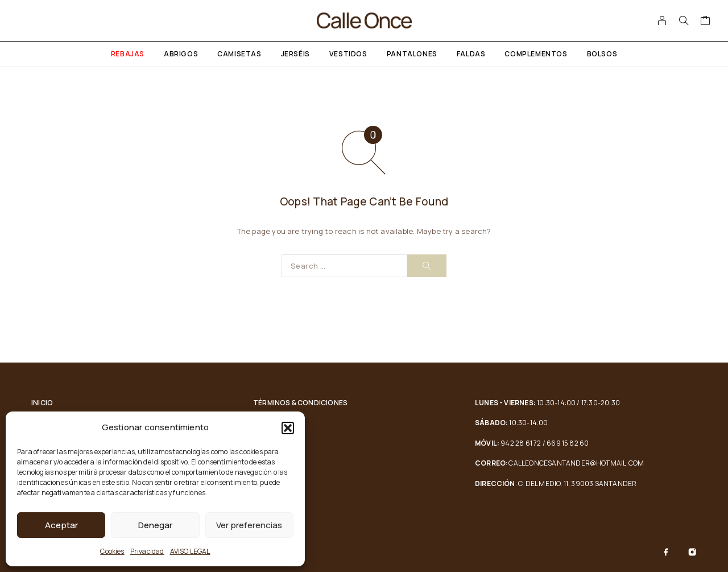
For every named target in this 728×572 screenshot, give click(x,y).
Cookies (112, 551)
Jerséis (295, 54)
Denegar (155, 525)
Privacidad (147, 551)
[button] (288, 428)
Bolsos (602, 54)
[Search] (684, 20)
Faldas (471, 54)
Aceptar (61, 525)
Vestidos (348, 54)
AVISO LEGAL (190, 551)
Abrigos (181, 54)
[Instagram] (692, 552)
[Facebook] (666, 552)
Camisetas (239, 54)
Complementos (536, 54)
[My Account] (662, 20)
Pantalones (412, 54)
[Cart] (706, 22)
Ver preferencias (249, 525)
